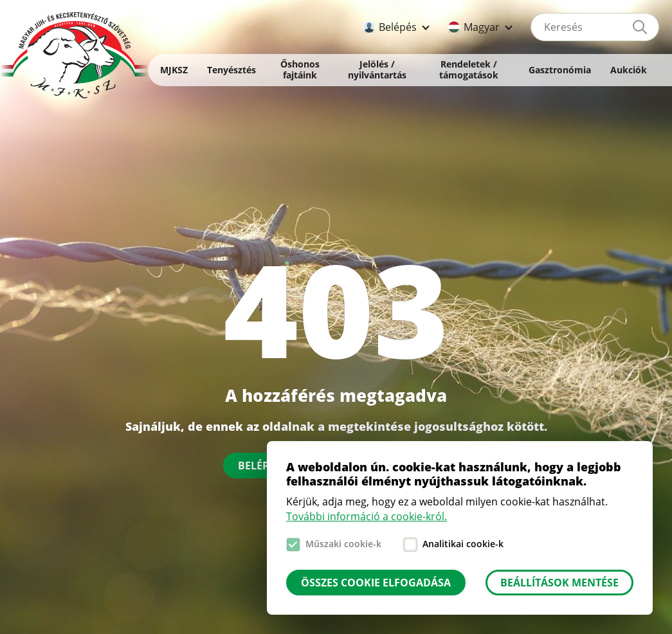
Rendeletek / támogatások (469, 69)
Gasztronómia (560, 70)
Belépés (398, 27)
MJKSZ (174, 70)
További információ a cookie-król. (367, 516)
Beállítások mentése (559, 583)
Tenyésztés (232, 70)
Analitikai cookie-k (463, 544)
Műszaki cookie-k (343, 544)
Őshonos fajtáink (300, 69)
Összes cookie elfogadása (376, 583)
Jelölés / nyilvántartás (377, 69)
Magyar (482, 27)
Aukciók (629, 70)
